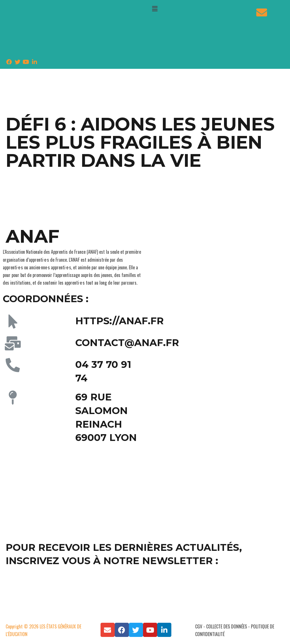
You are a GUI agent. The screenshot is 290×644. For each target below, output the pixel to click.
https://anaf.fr (120, 321)
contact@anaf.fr (127, 343)
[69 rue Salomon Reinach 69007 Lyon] (72, 490)
